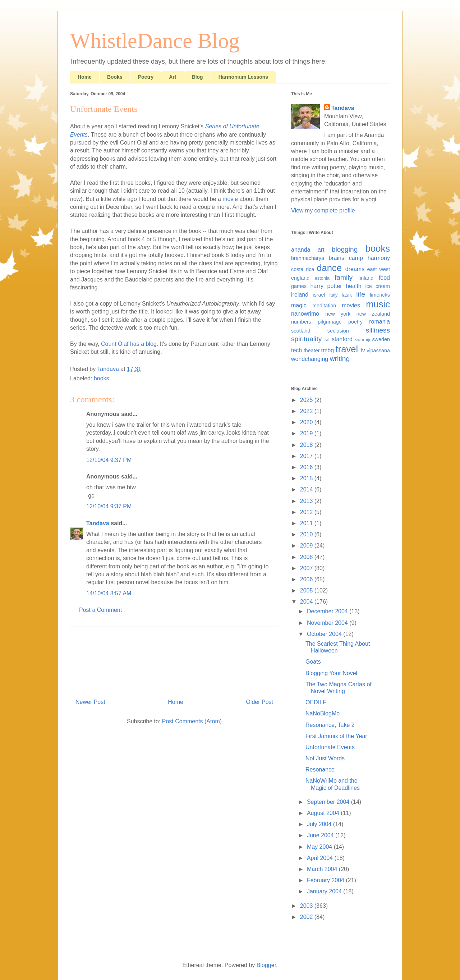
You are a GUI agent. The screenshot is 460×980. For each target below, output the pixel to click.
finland (366, 278)
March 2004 (323, 869)
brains (336, 258)
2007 (307, 568)
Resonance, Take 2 (330, 725)
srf (327, 340)
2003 (307, 906)
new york (338, 314)
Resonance (320, 770)
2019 (307, 433)
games (299, 286)
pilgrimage (330, 322)
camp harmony (369, 258)
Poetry (146, 77)
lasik (347, 295)
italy (334, 295)
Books (115, 77)
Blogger (266, 965)
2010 (307, 534)
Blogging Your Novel (331, 673)
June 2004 (321, 835)
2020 (307, 422)
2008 (307, 557)
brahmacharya (308, 258)
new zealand (373, 314)
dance (329, 268)
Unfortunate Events (330, 747)
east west (378, 269)
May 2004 (320, 847)
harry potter (326, 286)
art (321, 250)
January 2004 (325, 891)
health (354, 286)
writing (340, 359)
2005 (307, 590)
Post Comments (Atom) (192, 721)
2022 (307, 411)
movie (230, 199)
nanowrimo (305, 314)
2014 (307, 489)
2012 (307, 512)
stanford (342, 339)
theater (312, 351)
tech (296, 350)
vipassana (378, 351)
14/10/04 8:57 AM (109, 593)
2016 (307, 467)
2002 (307, 917)
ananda (301, 250)
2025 (307, 400)
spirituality (306, 339)
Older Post (259, 702)
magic (299, 305)
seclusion (338, 331)
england (300, 278)
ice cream (378, 286)
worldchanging (310, 359)
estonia (322, 278)
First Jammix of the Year (336, 736)
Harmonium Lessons (243, 77)
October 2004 (325, 634)
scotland (301, 331)
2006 (307, 579)
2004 (307, 602)
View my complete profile (323, 210)
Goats (313, 662)
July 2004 (320, 824)
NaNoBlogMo (323, 713)
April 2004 (321, 858)
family (344, 277)
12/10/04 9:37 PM (109, 460)
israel (319, 295)
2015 (307, 478)
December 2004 (328, 611)
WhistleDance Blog (155, 41)
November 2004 (328, 623)
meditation (324, 306)
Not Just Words (325, 758)
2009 (307, 546)
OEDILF (316, 702)
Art (172, 77)
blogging (345, 249)
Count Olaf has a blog (129, 344)
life (361, 294)
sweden (381, 339)
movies (351, 305)
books (102, 378)
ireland (300, 295)
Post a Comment (100, 610)
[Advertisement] (174, 660)
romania (379, 322)
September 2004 (329, 802)
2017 (307, 456)
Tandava (98, 523)
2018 (307, 445)
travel (347, 349)
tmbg (328, 350)
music (378, 304)
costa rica (303, 269)
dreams (355, 269)
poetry (355, 322)
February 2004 (326, 880)
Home (85, 77)
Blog (197, 77)
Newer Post (90, 702)
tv (363, 350)
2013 (307, 501)
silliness (378, 330)
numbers (301, 322)
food (384, 278)
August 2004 (324, 813)
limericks (380, 295)
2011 (307, 523)
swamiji (363, 340)
